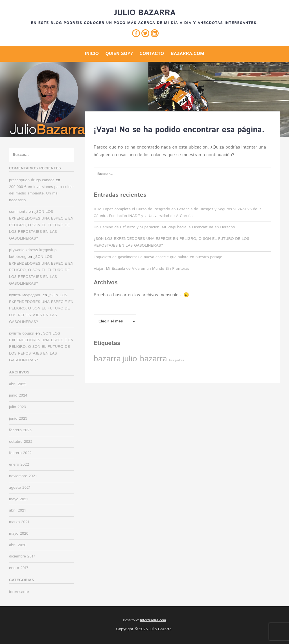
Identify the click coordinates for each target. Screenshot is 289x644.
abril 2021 (17, 510)
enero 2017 (19, 568)
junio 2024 (18, 395)
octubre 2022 (21, 442)
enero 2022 (19, 464)
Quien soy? (119, 54)
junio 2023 (18, 419)
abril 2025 (18, 384)
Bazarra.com (187, 54)
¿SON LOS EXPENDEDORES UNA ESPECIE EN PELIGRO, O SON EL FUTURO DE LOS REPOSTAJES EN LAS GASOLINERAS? (41, 225)
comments (18, 212)
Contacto (152, 54)
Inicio (92, 54)
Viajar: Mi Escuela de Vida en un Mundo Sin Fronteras (141, 269)
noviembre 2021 (23, 476)
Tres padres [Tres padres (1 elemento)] (176, 360)
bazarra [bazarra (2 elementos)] (107, 359)
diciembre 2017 (22, 556)
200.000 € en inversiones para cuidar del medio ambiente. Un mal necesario (41, 194)
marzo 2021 (19, 522)
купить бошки (22, 333)
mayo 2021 (18, 499)
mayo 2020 (19, 534)
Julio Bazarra (144, 13)
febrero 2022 (20, 453)
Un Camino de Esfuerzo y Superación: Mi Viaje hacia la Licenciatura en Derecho (164, 227)
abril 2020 (18, 545)
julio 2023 (17, 407)
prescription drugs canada (32, 180)
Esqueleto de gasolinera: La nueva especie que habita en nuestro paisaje (158, 257)
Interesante (19, 592)
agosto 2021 (20, 488)
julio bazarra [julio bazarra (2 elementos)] (144, 359)
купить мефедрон (25, 295)
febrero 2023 (20, 430)
